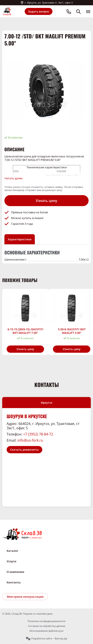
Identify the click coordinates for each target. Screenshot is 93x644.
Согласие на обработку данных (47, 626)
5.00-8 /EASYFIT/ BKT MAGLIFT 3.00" (72, 331)
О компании (15, 572)
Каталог (12, 551)
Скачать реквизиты (24, 450)
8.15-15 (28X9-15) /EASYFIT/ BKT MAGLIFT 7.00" (25, 331)
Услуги (11, 561)
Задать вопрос (39, 11)
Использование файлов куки (46, 631)
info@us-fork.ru (30, 440)
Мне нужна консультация (25, 597)
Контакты (14, 582)
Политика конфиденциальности (46, 621)
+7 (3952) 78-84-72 (38, 434)
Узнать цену (46, 201)
